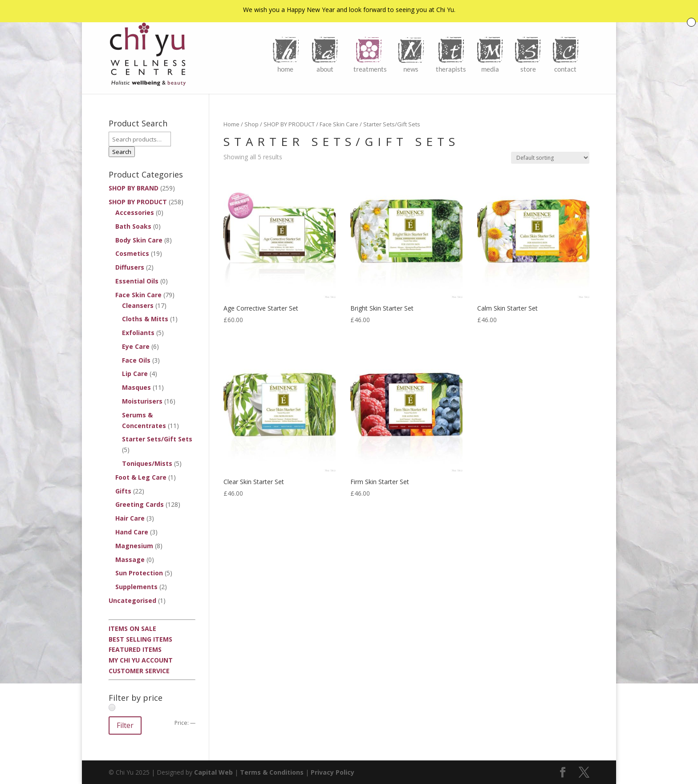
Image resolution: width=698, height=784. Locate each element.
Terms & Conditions (272, 772)
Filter (125, 725)
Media (490, 69)
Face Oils (136, 360)
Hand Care (132, 532)
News (411, 69)
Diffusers (130, 267)
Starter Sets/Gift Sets (157, 439)
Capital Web (213, 772)
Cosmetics (132, 253)
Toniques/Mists (147, 463)
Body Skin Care (139, 240)
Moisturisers (142, 401)
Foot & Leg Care (141, 477)
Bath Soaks (133, 226)
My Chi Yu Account (141, 660)
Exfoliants (138, 333)
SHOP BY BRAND (134, 188)
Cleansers (138, 305)
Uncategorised (132, 600)
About (325, 69)
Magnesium (134, 546)
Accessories (135, 212)
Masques (136, 387)
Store (528, 69)
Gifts (123, 491)
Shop (252, 124)
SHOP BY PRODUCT (289, 124)
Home (285, 69)
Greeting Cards (140, 504)
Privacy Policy (333, 772)
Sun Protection (139, 573)
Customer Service (139, 671)
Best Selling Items (140, 639)
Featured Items (135, 649)
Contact (565, 69)
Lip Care (135, 374)
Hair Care (130, 518)
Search (122, 152)
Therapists (451, 69)
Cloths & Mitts (145, 319)
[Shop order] (550, 158)
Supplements (136, 587)
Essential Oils (137, 281)
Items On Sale (132, 628)
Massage (130, 560)
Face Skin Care (339, 124)
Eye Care (136, 346)
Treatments (370, 69)
